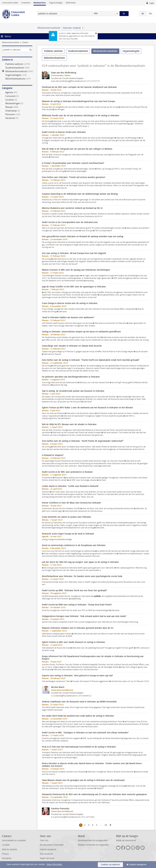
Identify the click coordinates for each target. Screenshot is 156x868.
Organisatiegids (56, 3)
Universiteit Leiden (10, 3)
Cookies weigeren (138, 865)
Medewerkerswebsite (11, 42)
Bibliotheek (71, 3)
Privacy (5, 854)
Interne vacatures (48, 849)
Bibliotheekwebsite (17, 79)
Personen (17, 114)
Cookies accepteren (110, 865)
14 (106, 825)
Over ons (44, 840)
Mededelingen (17, 103)
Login (152, 3)
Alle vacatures (46, 854)
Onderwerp (17, 111)
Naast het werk (47, 858)
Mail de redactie (9, 849)
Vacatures (17, 118)
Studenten (26, 3)
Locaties (17, 100)
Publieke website (17, 64)
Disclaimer (7, 858)
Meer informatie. (54, 864)
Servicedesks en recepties (14, 840)
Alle (96, 13)
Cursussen (17, 96)
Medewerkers (40, 3)
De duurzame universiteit (52, 845)
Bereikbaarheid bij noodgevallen (93, 840)
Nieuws (17, 107)
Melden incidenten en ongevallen (93, 845)
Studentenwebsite (17, 68)
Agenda (17, 92)
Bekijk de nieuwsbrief (126, 840)
